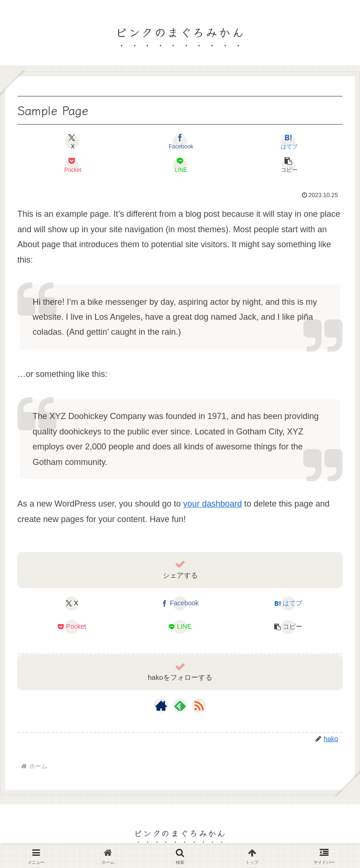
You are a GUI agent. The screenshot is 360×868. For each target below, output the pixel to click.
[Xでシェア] (72, 141)
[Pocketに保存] (72, 165)
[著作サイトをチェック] (161, 706)
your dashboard (213, 504)
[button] (288, 165)
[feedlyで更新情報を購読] (180, 706)
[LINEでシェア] (180, 165)
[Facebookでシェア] (180, 141)
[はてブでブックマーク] (288, 141)
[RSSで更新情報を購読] (199, 706)
